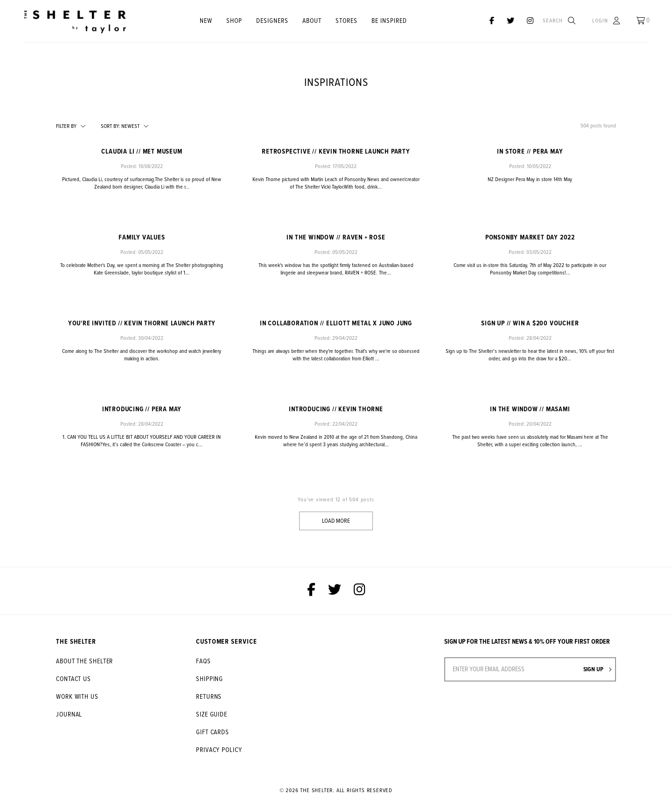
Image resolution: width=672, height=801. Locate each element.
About (312, 21)
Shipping (210, 679)
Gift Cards (213, 732)
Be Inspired (389, 21)
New (206, 21)
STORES (346, 21)
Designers (272, 21)
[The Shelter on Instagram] (530, 21)
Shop (234, 21)
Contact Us (73, 679)
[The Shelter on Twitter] (511, 21)
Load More (336, 521)
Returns (209, 697)
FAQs (203, 661)
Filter (66, 126)
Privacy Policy (219, 750)
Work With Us (77, 697)
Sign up (597, 669)
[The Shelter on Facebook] (492, 21)
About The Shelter (84, 661)
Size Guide (212, 715)
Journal (69, 715)
